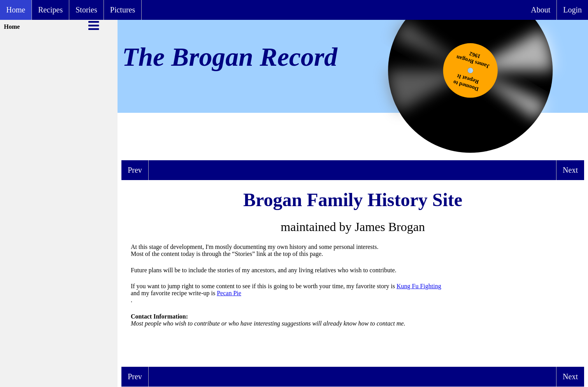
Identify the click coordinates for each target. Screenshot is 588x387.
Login (572, 10)
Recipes (50, 10)
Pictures (123, 10)
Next (570, 170)
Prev (135, 170)
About (541, 10)
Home (16, 10)
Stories (86, 10)
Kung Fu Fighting (419, 286)
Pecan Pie (229, 293)
